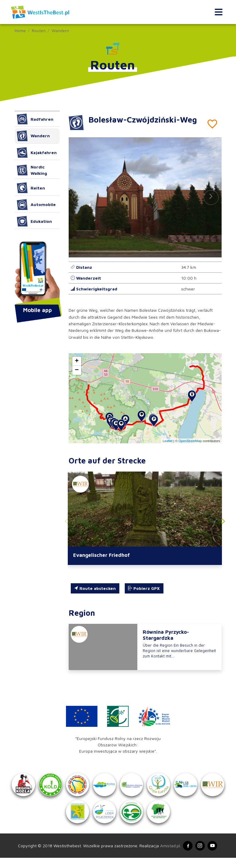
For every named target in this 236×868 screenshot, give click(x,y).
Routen (39, 30)
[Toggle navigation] (218, 12)
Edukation (34, 221)
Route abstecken (95, 589)
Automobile (36, 205)
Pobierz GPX (144, 589)
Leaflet (167, 441)
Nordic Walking (32, 170)
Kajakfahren (37, 153)
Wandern (60, 30)
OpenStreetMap (190, 441)
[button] (211, 197)
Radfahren (35, 119)
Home (20, 30)
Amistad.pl (169, 856)
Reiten (31, 188)
